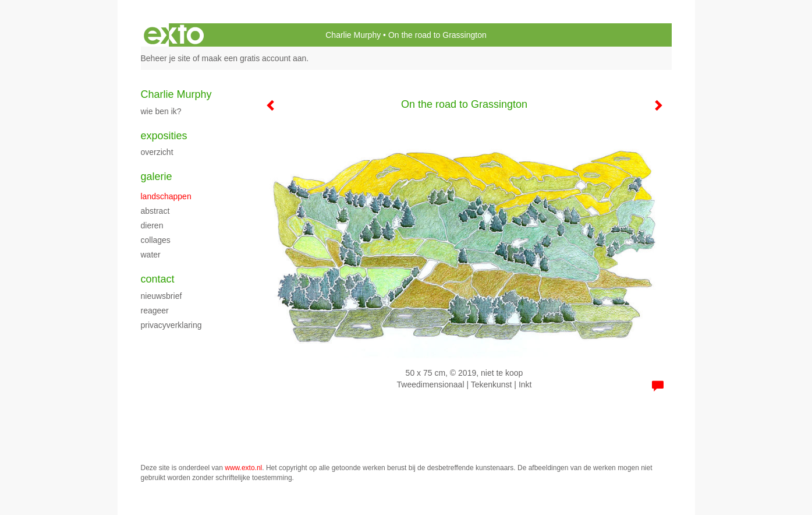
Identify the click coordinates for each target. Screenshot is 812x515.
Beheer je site (166, 58)
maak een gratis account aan (254, 58)
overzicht (157, 152)
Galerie (157, 177)
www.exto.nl (243, 468)
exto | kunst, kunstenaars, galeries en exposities (174, 35)
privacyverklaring (171, 325)
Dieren (152, 225)
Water (151, 255)
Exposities (164, 136)
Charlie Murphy (353, 35)
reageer (155, 311)
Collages (156, 240)
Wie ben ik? (161, 111)
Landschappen (166, 196)
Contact (158, 279)
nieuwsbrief (162, 296)
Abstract (155, 211)
